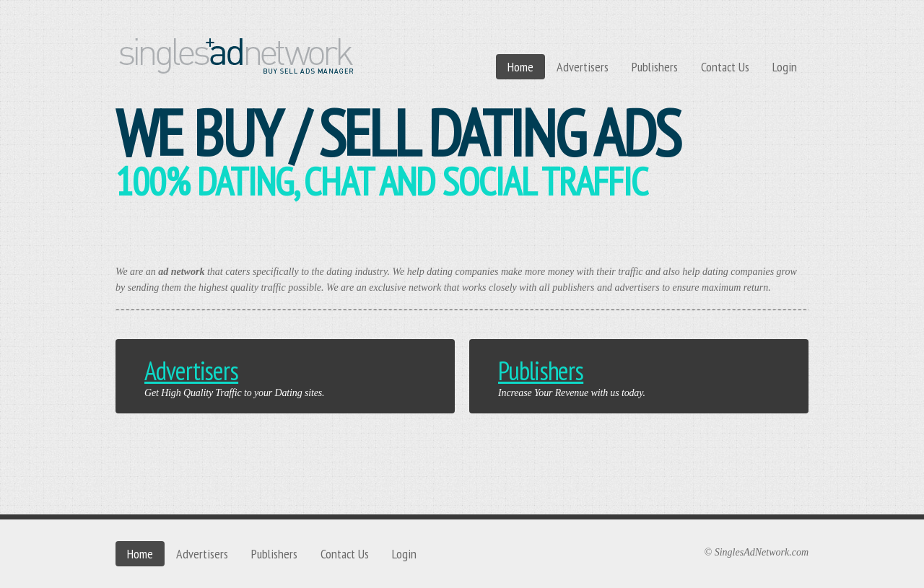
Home (520, 67)
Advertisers (583, 67)
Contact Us (725, 67)
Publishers (655, 67)
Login (785, 67)
